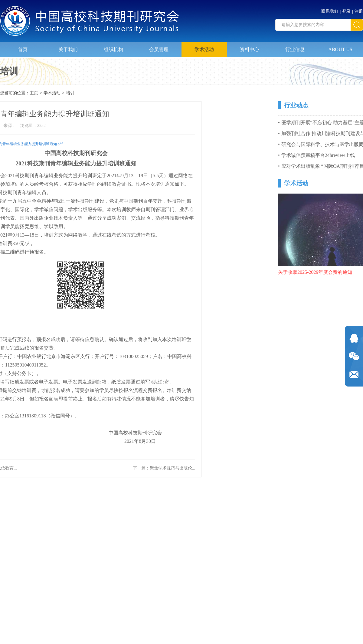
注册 (359, 10)
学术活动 (204, 47)
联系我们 (330, 10)
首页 (23, 47)
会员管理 (159, 47)
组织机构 (113, 47)
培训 (70, 93)
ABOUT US (340, 47)
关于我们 (68, 47)
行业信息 (295, 47)
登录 (346, 10)
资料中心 (250, 47)
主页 (34, 93)
